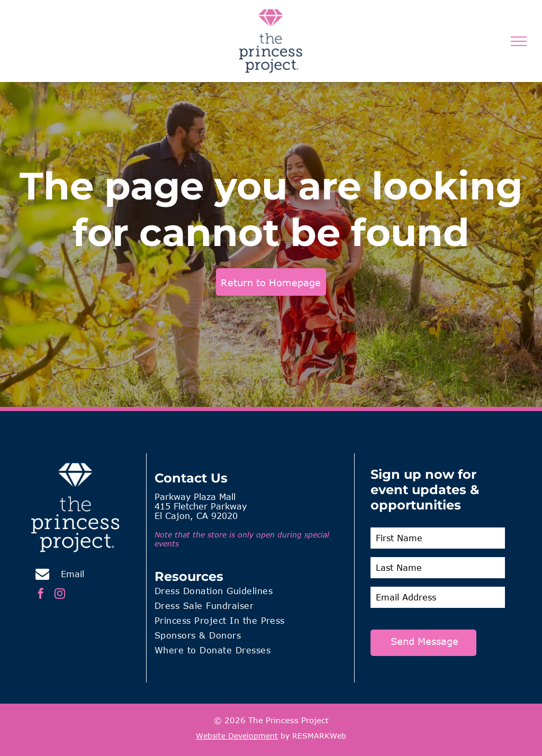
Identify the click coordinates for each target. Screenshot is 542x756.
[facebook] (41, 595)
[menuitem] (250, 593)
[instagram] (60, 595)
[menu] (519, 41)
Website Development (237, 736)
